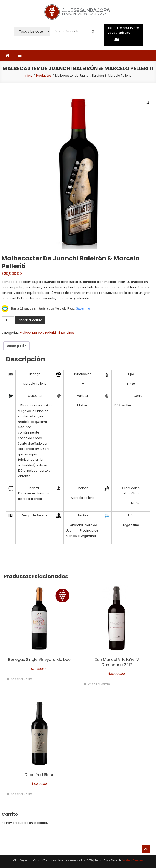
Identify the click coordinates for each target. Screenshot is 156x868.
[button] (148, 102)
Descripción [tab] (17, 346)
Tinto (61, 333)
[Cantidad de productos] (8, 320)
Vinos (70, 333)
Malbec (25, 333)
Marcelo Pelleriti (44, 333)
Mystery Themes (133, 860)
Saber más (83, 308)
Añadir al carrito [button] (22, 679)
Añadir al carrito (30, 320)
